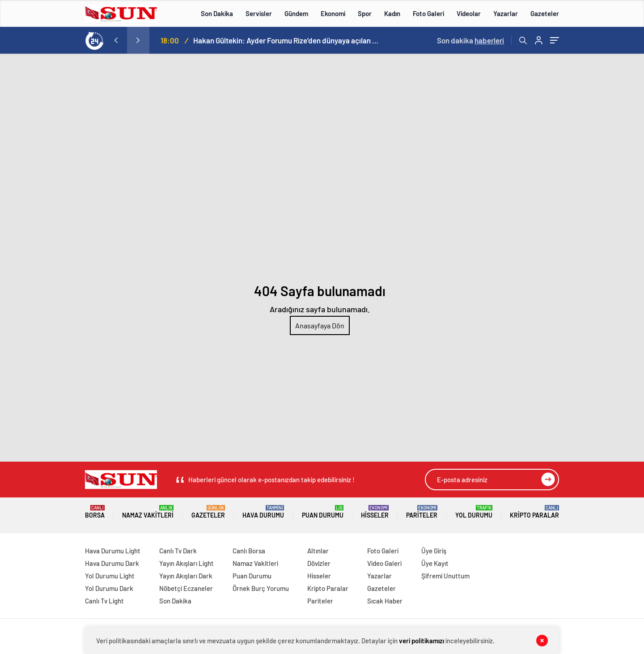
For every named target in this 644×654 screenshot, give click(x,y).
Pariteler (422, 512)
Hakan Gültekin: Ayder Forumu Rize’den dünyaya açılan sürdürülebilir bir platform (287, 40)
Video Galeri (384, 563)
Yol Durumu (474, 512)
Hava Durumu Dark (112, 563)
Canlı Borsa (249, 551)
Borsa (95, 512)
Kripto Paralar (534, 512)
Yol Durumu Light (110, 576)
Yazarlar (506, 13)
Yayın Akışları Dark (186, 576)
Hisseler (375, 512)
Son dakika (470, 40)
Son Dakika (217, 13)
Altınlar (318, 551)
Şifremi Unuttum (445, 576)
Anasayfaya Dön (320, 325)
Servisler (259, 13)
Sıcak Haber (385, 601)
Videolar (469, 13)
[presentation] (116, 40)
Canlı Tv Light (104, 601)
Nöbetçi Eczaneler (186, 588)
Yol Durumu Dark (109, 588)
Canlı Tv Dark (178, 551)
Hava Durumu (263, 512)
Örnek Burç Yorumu (261, 588)
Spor (365, 13)
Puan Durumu (323, 512)
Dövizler (319, 563)
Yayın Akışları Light (186, 563)
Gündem (296, 13)
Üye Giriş (434, 551)
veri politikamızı (422, 641)
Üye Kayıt (435, 563)
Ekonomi (333, 13)
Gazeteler (545, 13)
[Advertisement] (322, 121)
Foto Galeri (428, 13)
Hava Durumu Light (113, 551)
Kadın (392, 13)
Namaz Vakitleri (148, 512)
